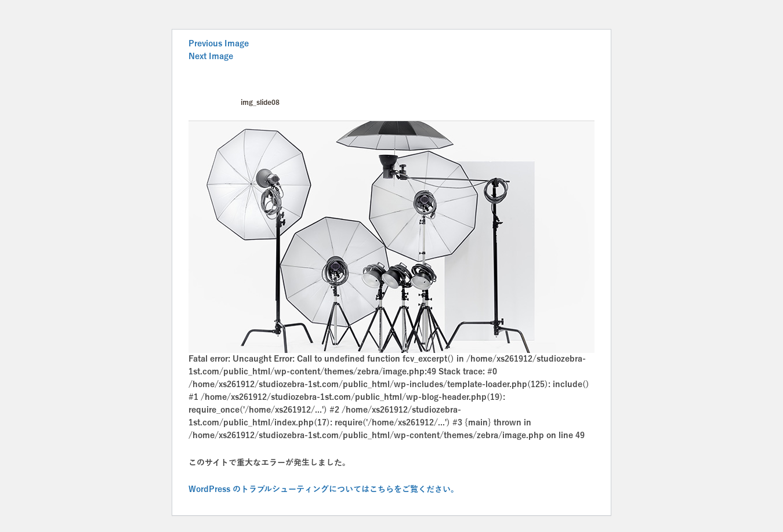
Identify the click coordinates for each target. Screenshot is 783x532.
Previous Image (219, 44)
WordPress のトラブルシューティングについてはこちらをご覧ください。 (324, 489)
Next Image (211, 57)
